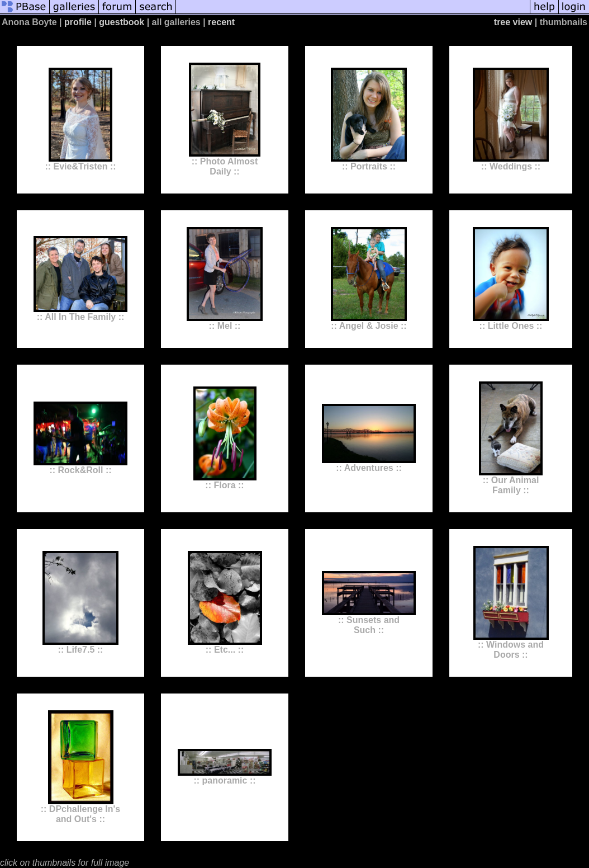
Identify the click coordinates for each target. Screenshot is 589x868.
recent (221, 22)
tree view (513, 22)
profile (78, 22)
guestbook (122, 22)
